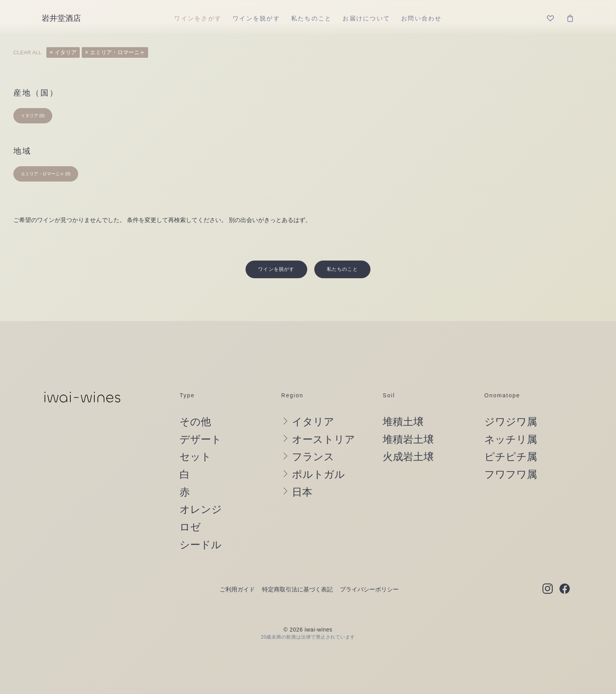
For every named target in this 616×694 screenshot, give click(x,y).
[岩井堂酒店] (61, 18)
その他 (195, 404)
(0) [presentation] (42, 116)
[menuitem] (198, 18)
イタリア (66, 52)
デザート (201, 422)
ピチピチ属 (511, 439)
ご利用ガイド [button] (237, 572)
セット (195, 439)
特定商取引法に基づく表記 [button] (297, 572)
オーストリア (324, 422)
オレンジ (201, 492)
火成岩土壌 (408, 439)
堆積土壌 (403, 404)
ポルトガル (318, 457)
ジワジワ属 (511, 404)
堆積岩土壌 (408, 422)
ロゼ (190, 510)
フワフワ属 (511, 457)
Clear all (27, 52)
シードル (201, 527)
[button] (547, 572)
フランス (313, 439)
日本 (302, 475)
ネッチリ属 (511, 422)
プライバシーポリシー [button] (369, 572)
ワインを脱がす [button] (276, 252)
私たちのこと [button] (342, 252)
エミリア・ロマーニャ (117, 52)
